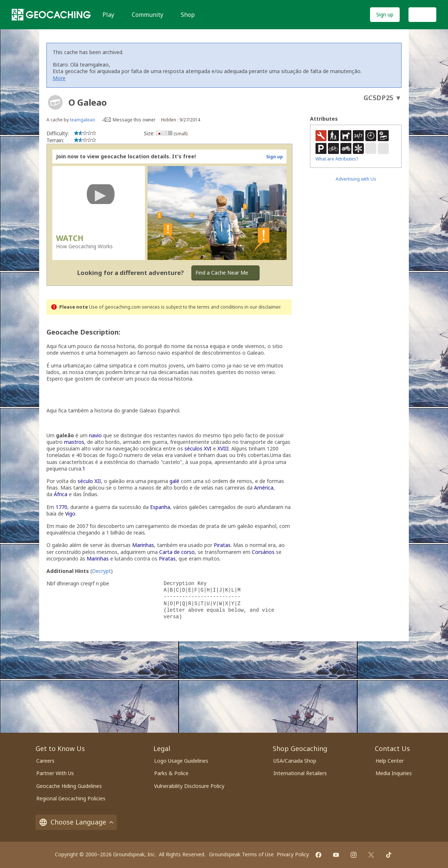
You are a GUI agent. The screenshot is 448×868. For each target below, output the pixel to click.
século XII (89, 481)
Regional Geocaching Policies (71, 798)
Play (108, 15)
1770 (61, 507)
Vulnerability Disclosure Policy (189, 786)
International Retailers (300, 773)
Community (148, 15)
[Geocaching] (51, 15)
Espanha (160, 507)
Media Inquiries (394, 773)
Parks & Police (171, 773)
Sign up (385, 14)
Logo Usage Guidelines (181, 761)
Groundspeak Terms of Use (241, 854)
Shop (188, 15)
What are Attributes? (337, 159)
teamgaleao (83, 120)
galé (174, 481)
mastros (74, 442)
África (61, 494)
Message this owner (134, 120)
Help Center (390, 761)
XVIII (223, 448)
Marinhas (143, 545)
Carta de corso (177, 552)
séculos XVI (198, 448)
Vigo (70, 514)
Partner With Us (55, 773)
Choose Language (76, 822)
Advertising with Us (356, 179)
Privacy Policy (293, 854)
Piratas (222, 545)
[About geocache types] (55, 102)
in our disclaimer (262, 307)
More (59, 78)
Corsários (263, 552)
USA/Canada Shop (295, 761)
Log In (422, 14)
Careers (45, 761)
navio (95, 435)
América (264, 488)
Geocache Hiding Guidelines (69, 786)
